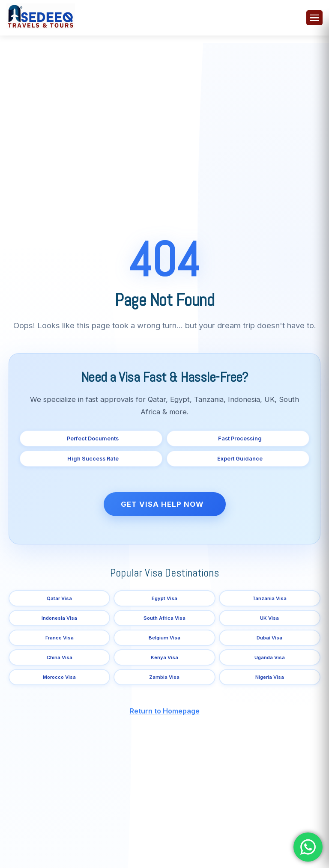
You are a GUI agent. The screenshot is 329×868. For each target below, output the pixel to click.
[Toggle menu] (314, 18)
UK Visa (269, 618)
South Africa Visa (164, 618)
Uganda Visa (270, 657)
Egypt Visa (164, 598)
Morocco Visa (59, 677)
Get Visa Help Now (162, 504)
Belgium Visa (164, 638)
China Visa (60, 657)
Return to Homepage (165, 711)
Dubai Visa (269, 638)
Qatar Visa (59, 598)
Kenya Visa (164, 657)
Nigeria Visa (270, 677)
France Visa (60, 638)
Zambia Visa (164, 677)
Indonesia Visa (59, 618)
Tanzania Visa (269, 598)
